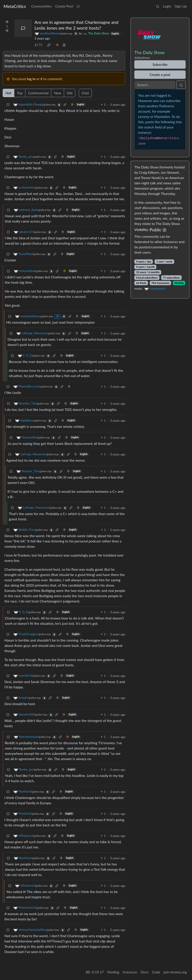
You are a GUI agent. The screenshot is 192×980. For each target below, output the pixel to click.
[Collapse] (8, 105)
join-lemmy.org (175, 972)
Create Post (64, 6)
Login (167, 6)
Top (20, 93)
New (58, 93)
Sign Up (181, 6)
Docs (145, 972)
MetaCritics (15, 6)
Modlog (179, 283)
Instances (130, 972)
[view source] (64, 45)
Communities (42, 6)
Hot (8, 93)
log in (31, 79)
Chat (85, 93)
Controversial (38, 93)
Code (156, 972)
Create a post (160, 75)
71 (39, 45)
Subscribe (160, 64)
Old (69, 93)
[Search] (155, 85)
